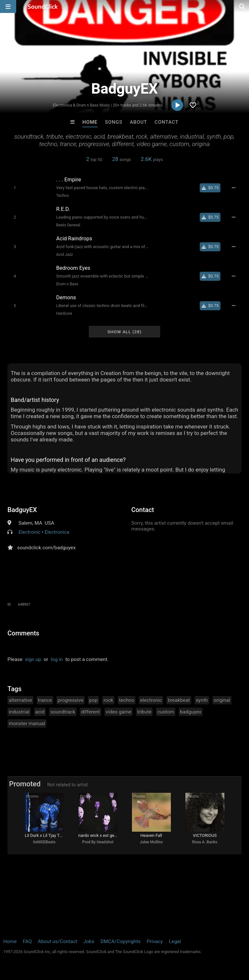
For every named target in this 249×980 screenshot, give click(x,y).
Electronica (57, 532)
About (138, 122)
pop (93, 700)
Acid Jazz (65, 255)
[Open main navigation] (8, 6)
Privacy (155, 941)
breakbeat (179, 700)
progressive (71, 700)
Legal (175, 941)
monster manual (27, 724)
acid (40, 712)
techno (127, 700)
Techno (62, 196)
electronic (151, 700)
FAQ (27, 941)
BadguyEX (22, 510)
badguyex (191, 712)
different (90, 712)
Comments (23, 633)
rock (108, 700)
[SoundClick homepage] (43, 6)
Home (90, 122)
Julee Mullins (151, 842)
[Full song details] (233, 188)
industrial (19, 712)
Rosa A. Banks (205, 842)
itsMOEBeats (44, 842)
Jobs (89, 941)
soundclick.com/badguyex (46, 548)
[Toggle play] (15, 188)
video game (119, 712)
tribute (144, 712)
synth (202, 700)
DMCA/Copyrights (121, 941)
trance (45, 700)
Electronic (30, 532)
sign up (33, 659)
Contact (167, 122)
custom (166, 712)
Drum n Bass (67, 284)
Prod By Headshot (98, 842)
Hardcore (64, 313)
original (222, 700)
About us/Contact (58, 941)
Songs (114, 122)
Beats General (68, 225)
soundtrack (63, 712)
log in (57, 659)
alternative (20, 700)
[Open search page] (243, 6)
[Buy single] (210, 188)
